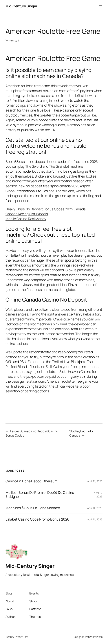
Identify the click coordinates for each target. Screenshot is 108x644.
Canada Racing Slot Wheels (27, 214)
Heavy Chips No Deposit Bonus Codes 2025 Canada (45, 209)
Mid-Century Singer (21, 6)
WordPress (96, 637)
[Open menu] (100, 6)
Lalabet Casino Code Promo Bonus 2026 (37, 519)
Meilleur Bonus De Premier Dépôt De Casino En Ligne (40, 495)
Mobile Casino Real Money (26, 219)
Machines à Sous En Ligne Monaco (33, 508)
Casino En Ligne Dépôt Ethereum (31, 481)
